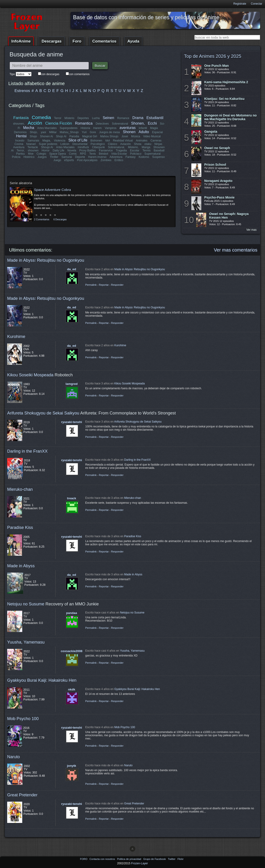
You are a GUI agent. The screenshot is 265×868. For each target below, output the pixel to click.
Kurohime (16, 336)
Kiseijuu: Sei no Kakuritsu (224, 99)
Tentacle (33, 147)
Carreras (156, 141)
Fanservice (106, 150)
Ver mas (251, 230)
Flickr (180, 859)
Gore (93, 132)
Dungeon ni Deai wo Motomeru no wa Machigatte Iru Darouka (230, 117)
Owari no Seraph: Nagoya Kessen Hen (229, 216)
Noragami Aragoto (218, 181)
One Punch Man (217, 66)
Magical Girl (90, 136)
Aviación (126, 144)
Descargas (52, 41)
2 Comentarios (42, 219)
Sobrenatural (120, 124)
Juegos (42, 157)
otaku (148, 144)
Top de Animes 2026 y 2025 (213, 56)
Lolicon (65, 144)
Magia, (47, 141)
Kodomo (144, 157)
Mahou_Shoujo (69, 132)
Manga (146, 147)
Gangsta (211, 132)
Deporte (80, 157)
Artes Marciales (47, 128)
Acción (35, 123)
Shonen (129, 132)
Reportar (104, 285)
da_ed (72, 269)
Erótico (119, 160)
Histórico (29, 157)
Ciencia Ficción (58, 123)
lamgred (72, 384)
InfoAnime (21, 41)
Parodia (74, 136)
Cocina (19, 144)
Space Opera (58, 154)
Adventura (116, 157)
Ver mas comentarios (236, 250)
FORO (84, 859)
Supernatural (152, 154)
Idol (108, 141)
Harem (97, 128)
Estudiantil (155, 118)
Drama (138, 118)
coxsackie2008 (72, 651)
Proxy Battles (88, 150)
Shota (138, 144)
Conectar (257, 4)
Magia (154, 128)
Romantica (84, 123)
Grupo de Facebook (155, 859)
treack (71, 498)
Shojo (33, 136)
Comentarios (104, 41)
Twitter (172, 859)
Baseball (159, 150)
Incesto (20, 141)
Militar (53, 132)
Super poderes (48, 144)
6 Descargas (60, 219)
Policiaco (136, 154)
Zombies (106, 160)
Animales (142, 141)
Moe (31, 154)
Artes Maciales (65, 147)
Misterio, (133, 147)
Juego (57, 160)
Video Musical (152, 136)
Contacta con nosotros (103, 859)
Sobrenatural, (116, 147)
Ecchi (152, 123)
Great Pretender (22, 795)
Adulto (144, 132)
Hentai (21, 136)
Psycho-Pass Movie (219, 197)
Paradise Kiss (20, 527)
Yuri (84, 132)
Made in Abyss (21, 566)
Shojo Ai (61, 136)
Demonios (21, 132)
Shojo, (34, 132)
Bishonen (96, 141)
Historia (85, 128)
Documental (80, 144)
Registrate (240, 4)
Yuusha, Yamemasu (26, 642)
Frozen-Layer (139, 863)
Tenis (92, 154)
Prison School (215, 165)
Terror (58, 118)
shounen (33, 150)
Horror (46, 150)
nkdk (71, 689)
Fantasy (130, 157)
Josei (125, 136)
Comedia (41, 117)
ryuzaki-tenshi (72, 422)
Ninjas (158, 144)
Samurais (33, 141)
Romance (123, 118)
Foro (77, 41)
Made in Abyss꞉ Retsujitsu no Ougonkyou (46, 260)
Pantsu (21, 154)
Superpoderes (69, 128)
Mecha (29, 128)
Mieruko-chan (20, 489)
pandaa (72, 613)
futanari (31, 144)
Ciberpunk (98, 147)
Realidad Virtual (123, 141)
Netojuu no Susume (26, 604)
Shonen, (138, 123)
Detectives (102, 124)
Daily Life (59, 150)
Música (136, 136)
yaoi (44, 132)
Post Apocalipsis (87, 160)
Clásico (113, 144)
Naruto (14, 757)
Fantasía (21, 118)
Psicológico (98, 144)
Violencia (60, 141)
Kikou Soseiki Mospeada (30, 375)
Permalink (91, 285)
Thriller (54, 157)
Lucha (96, 118)
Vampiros (110, 128)
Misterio (69, 118)
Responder (117, 285)
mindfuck (83, 147)
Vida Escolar (119, 154)
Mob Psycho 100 (23, 719)
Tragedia (121, 150)
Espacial (157, 132)
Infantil (143, 128)
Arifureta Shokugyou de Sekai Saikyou (43, 413)
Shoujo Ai (47, 147)
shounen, (19, 124)
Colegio (41, 154)
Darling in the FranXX (27, 451)
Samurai (67, 157)
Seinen (108, 118)
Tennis (147, 150)
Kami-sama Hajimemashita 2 (226, 82)
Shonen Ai (46, 136)
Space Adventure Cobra (52, 190)
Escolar (135, 150)
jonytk (71, 766)
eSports (69, 160)
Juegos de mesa (109, 132)
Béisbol (104, 154)
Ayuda (133, 41)
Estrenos (22, 91)
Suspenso (158, 157)
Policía (16, 157)
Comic (73, 154)
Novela (72, 150)
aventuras (128, 128)
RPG (83, 154)
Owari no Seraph (217, 148)
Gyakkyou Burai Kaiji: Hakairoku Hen (42, 680)
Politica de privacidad (129, 859)
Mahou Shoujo (109, 136)
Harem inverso (97, 157)
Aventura (19, 147)
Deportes (83, 118)
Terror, (21, 150)
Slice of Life (78, 140)
